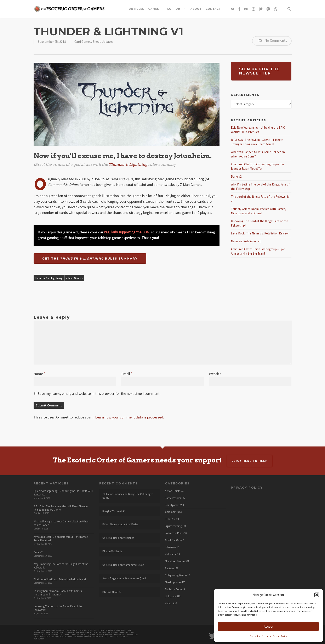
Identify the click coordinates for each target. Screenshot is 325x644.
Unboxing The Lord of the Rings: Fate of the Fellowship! (58, 608)
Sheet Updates (103, 41)
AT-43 (122, 511)
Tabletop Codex (174, 589)
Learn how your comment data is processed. (130, 417)
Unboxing (170, 596)
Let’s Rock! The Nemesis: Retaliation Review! (260, 233)
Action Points (173, 491)
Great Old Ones (173, 540)
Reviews (169, 568)
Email (127, 374)
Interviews (170, 547)
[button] (317, 595)
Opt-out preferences (260, 636)
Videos (169, 604)
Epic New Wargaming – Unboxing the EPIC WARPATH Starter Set (63, 493)
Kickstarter (171, 554)
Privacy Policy (280, 636)
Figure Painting (173, 526)
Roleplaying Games (176, 575)
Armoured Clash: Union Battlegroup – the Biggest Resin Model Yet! (61, 539)
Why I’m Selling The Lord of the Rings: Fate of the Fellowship (61, 566)
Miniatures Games (175, 561)
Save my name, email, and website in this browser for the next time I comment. (99, 393)
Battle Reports (173, 498)
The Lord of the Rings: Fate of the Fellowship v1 (60, 579)
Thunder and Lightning (49, 278)
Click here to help (250, 461)
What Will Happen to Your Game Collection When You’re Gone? (61, 523)
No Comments (272, 41)
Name (39, 374)
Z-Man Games (74, 278)
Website (215, 374)
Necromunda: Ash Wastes (124, 524)
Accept (268, 626)
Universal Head (111, 538)
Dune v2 (236, 176)
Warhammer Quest (134, 565)
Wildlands (129, 538)
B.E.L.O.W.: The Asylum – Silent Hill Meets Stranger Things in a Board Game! (61, 508)
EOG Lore (170, 519)
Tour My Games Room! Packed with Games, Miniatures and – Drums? (58, 593)
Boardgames (172, 505)
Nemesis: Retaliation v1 (246, 241)
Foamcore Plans (174, 533)
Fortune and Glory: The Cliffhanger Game (127, 496)
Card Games (83, 41)
